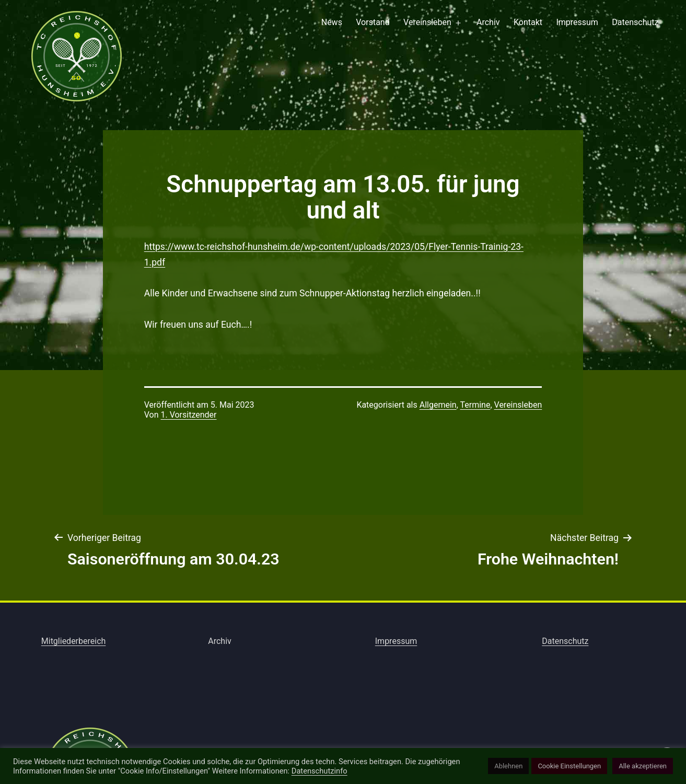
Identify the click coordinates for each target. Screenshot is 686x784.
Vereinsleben (427, 22)
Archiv (488, 22)
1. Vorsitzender (188, 415)
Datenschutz (635, 22)
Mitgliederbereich (74, 641)
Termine (475, 405)
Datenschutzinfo (319, 771)
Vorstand (373, 22)
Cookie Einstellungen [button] (569, 766)
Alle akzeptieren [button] (643, 766)
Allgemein (438, 405)
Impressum (577, 22)
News (332, 22)
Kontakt (528, 22)
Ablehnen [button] (508, 766)
